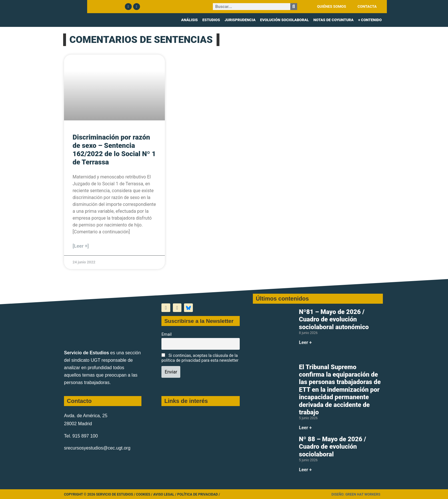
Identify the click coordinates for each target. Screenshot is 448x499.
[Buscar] (294, 7)
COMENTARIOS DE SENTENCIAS (141, 39)
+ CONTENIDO (370, 20)
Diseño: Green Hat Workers (356, 494)
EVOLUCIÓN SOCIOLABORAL (284, 20)
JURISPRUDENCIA (240, 20)
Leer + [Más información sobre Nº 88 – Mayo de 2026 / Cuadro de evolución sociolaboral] (305, 470)
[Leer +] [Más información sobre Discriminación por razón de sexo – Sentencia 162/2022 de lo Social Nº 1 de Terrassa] (81, 246)
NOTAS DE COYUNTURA (334, 20)
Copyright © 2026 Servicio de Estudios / (100, 494)
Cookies (143, 494)
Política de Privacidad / (199, 494)
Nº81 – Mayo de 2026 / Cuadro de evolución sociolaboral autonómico (334, 319)
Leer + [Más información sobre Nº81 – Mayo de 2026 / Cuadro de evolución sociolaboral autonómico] (305, 342)
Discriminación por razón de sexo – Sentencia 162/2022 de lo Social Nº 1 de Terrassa (114, 150)
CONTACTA (367, 6)
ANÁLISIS (189, 20)
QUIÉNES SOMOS (332, 6)
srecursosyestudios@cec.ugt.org (97, 448)
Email (167, 334)
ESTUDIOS (211, 20)
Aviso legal (164, 494)
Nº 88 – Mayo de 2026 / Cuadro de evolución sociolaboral (332, 447)
